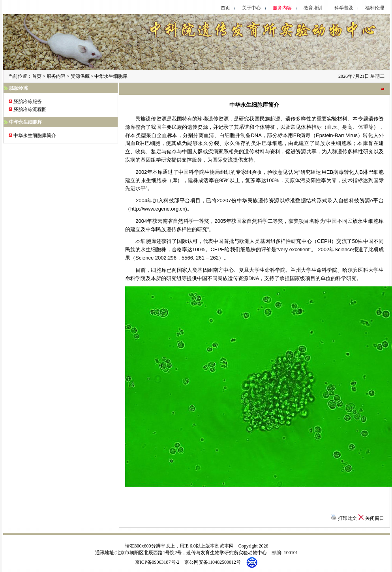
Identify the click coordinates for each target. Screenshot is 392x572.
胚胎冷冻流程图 (30, 109)
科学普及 (344, 8)
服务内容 (282, 8)
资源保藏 (80, 76)
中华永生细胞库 (111, 76)
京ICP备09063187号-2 (157, 562)
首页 (225, 8)
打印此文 (347, 518)
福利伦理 (375, 8)
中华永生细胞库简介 (35, 135)
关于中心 (251, 8)
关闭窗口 (375, 518)
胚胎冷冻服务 (28, 102)
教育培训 (313, 8)
